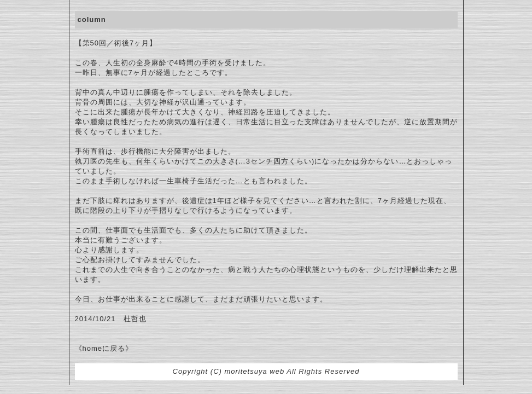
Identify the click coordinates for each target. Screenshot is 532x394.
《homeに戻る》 (104, 348)
